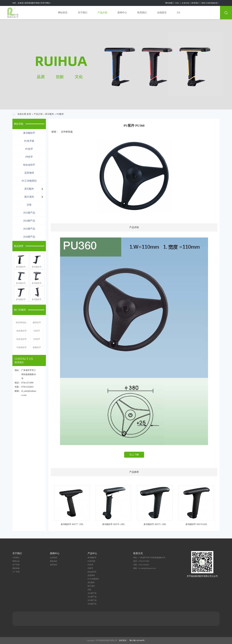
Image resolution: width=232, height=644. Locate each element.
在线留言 (162, 13)
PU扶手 (29, 149)
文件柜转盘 (67, 132)
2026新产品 (29, 237)
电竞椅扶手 (22, 331)
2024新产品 (29, 221)
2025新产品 (29, 229)
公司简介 (16, 558)
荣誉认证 (16, 561)
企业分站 (185, 3)
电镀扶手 (37, 347)
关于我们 (83, 13)
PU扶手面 (29, 141)
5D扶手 (37, 331)
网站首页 (63, 13)
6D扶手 (37, 339)
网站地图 (169, 3)
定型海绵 (29, 173)
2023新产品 (29, 213)
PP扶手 (29, 157)
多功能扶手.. (21, 267)
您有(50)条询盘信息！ (210, 3)
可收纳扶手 (22, 347)
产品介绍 (102, 13)
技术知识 (54, 565)
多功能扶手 (29, 133)
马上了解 (134, 455)
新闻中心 (122, 13)
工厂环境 (16, 572)
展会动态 (54, 561)
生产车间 (16, 565)
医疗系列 (29, 197)
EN (179, 13)
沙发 (29, 205)
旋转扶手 (37, 323)
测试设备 (16, 568)
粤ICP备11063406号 (137, 640)
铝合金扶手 (29, 165)
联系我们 (195, 3)
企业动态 (54, 558)
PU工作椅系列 (29, 181)
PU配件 (60, 114)
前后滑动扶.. (22, 323)
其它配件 (50, 114)
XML (177, 3)
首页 (29, 114)
